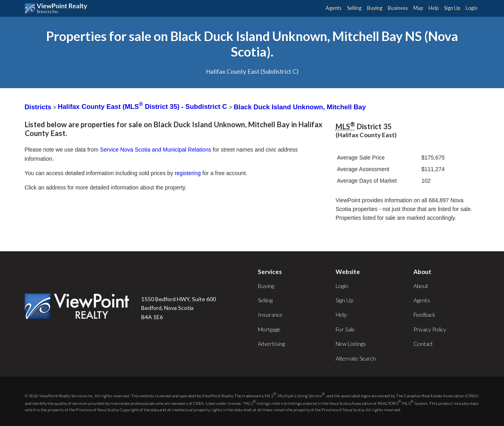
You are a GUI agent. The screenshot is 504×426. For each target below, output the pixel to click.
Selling (354, 8)
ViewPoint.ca (58, 8)
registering (188, 173)
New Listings (351, 344)
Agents (334, 8)
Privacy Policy (430, 329)
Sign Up (452, 8)
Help (434, 8)
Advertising (271, 344)
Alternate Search (356, 358)
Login (472, 8)
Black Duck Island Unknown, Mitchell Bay (300, 107)
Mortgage (269, 329)
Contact (423, 344)
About (421, 286)
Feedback (424, 315)
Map (418, 8)
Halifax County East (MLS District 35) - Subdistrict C (143, 107)
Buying (375, 8)
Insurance (270, 315)
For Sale (345, 329)
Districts (38, 107)
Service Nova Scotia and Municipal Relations (156, 150)
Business (398, 8)
